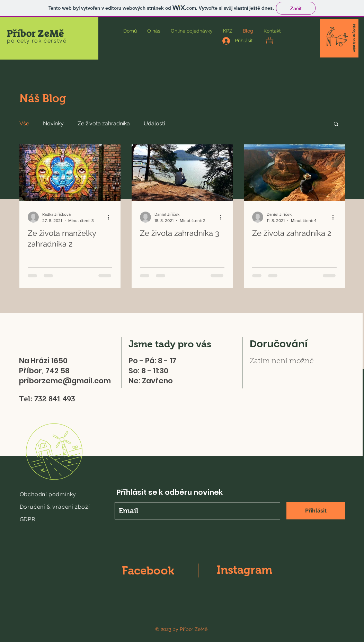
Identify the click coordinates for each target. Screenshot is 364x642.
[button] (274, 41)
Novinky (53, 123)
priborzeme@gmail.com (65, 381)
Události (154, 123)
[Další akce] (111, 217)
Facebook (148, 570)
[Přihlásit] (316, 511)
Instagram (245, 570)
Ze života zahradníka (104, 123)
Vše (24, 123)
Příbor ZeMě (35, 33)
